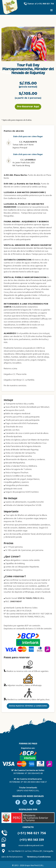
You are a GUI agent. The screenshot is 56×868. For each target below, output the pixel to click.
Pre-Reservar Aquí (28, 107)
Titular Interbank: (28, 789)
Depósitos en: (28, 748)
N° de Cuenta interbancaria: (28, 780)
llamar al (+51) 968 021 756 (41, 4)
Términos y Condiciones (39, 857)
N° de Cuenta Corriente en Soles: (28, 772)
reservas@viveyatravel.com (31, 845)
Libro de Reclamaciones (12, 857)
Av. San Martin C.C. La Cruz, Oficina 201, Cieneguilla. (31, 851)
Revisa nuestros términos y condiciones (28, 706)
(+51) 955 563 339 (32, 840)
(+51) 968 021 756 (32, 833)
